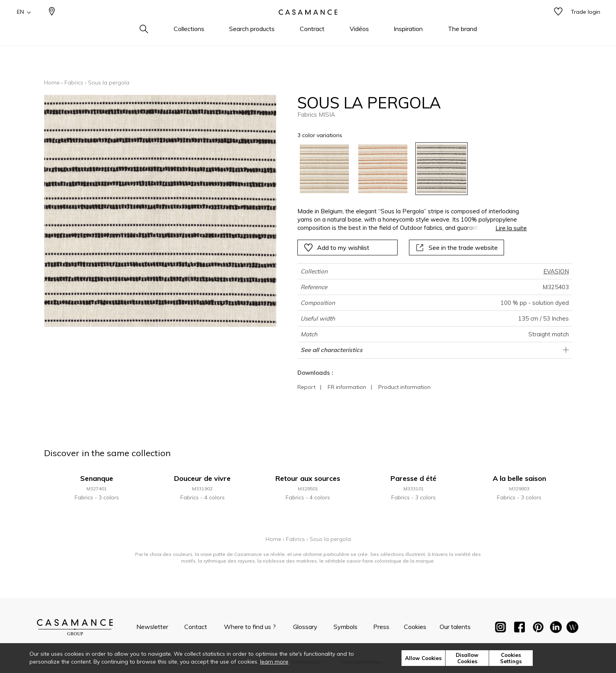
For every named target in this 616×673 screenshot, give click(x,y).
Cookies (415, 627)
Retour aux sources (308, 478)
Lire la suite (511, 228)
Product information (404, 387)
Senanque (97, 478)
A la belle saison (519, 478)
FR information (347, 387)
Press (381, 627)
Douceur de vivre (202, 478)
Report (306, 387)
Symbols (346, 627)
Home (52, 83)
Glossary (305, 627)
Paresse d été (413, 478)
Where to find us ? (250, 627)
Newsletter (152, 627)
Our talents (455, 627)
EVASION (556, 271)
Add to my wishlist (336, 248)
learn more (274, 662)
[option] (324, 169)
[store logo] (308, 25)
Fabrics (74, 83)
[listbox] (408, 169)
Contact (196, 627)
